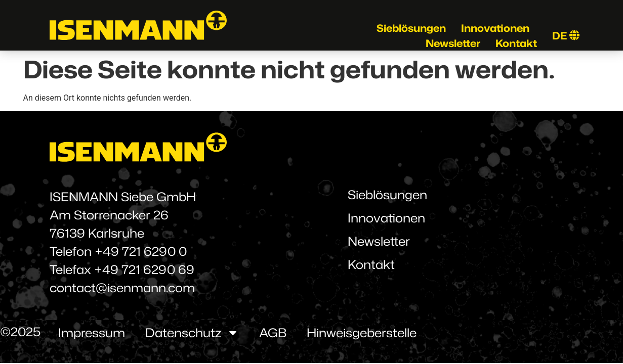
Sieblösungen (411, 28)
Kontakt (516, 43)
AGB (273, 333)
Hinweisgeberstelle (362, 333)
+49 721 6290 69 (144, 269)
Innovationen (495, 28)
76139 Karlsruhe (97, 233)
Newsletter (453, 43)
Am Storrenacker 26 (109, 215)
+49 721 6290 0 (141, 251)
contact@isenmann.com (122, 288)
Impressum (92, 333)
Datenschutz (192, 333)
